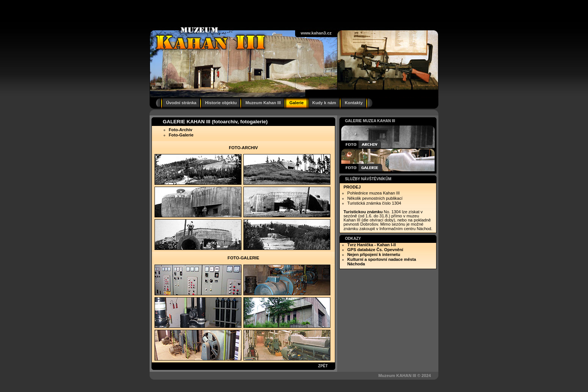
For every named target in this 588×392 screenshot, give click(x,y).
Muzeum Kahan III (263, 103)
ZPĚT (323, 366)
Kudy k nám (324, 103)
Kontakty (354, 103)
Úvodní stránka (181, 103)
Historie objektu (221, 103)
